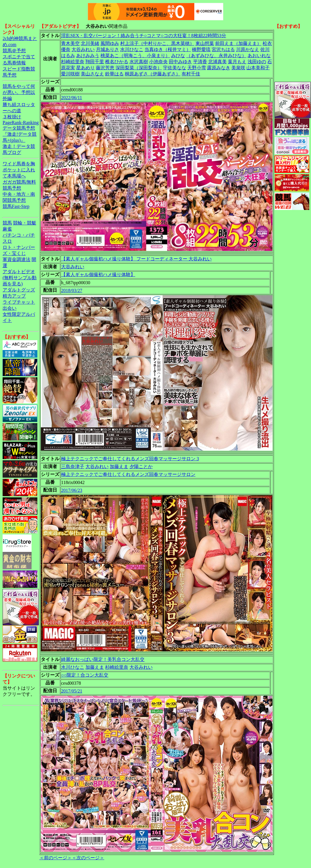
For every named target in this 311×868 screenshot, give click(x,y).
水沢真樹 (139, 62)
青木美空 (70, 43)
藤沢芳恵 (105, 68)
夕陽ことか (141, 466)
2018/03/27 (72, 290)
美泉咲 (238, 68)
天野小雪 (197, 68)
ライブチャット (19, 302)
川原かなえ (248, 49)
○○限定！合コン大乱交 (85, 675)
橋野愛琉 (201, 49)
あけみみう (88, 56)
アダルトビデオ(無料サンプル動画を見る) (20, 278)
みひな (178, 56)
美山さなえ (92, 74)
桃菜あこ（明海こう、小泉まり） (135, 56)
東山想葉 (205, 43)
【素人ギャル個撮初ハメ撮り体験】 (98, 274)
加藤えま (119, 466)
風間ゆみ (110, 43)
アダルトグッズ (19, 290)
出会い (10, 308)
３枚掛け (12, 117)
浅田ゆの (257, 62)
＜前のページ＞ (56, 858)
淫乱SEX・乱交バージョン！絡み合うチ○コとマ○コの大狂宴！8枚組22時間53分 (144, 36)
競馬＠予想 (14, 51)
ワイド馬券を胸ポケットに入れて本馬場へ (19, 170)
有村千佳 (191, 74)
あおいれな (259, 56)
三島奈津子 (73, 466)
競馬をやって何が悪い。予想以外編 (19, 92)
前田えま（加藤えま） (238, 43)
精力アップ (14, 296)
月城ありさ (107, 49)
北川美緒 (90, 43)
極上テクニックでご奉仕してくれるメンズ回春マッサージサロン (128, 474)
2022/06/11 (72, 98)
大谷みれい (83, 49)
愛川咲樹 (70, 74)
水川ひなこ (132, 49)
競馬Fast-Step (16, 206)
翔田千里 (95, 62)
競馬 (7, 223)
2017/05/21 (72, 691)
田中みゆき (180, 62)
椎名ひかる (117, 62)
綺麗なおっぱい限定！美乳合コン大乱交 (103, 659)
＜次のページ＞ (88, 858)
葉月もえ (237, 62)
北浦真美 (217, 62)
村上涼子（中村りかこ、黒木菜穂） (157, 43)
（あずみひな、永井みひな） (216, 56)
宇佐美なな (175, 68)
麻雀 (7, 229)
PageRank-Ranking (21, 123)
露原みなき (219, 68)
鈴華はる (114, 74)
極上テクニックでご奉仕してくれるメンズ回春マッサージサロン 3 (130, 459)
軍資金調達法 (17, 259)
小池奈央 (158, 62)
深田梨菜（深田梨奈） (139, 68)
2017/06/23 (72, 490)
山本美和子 (258, 68)
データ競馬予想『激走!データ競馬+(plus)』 (20, 134)
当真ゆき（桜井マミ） (168, 49)
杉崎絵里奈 (73, 62)
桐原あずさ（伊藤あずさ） (153, 74)
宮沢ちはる (223, 49)
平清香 (200, 62)
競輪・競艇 (25, 223)
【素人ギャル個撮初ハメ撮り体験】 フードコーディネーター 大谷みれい (136, 259)
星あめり (85, 68)
